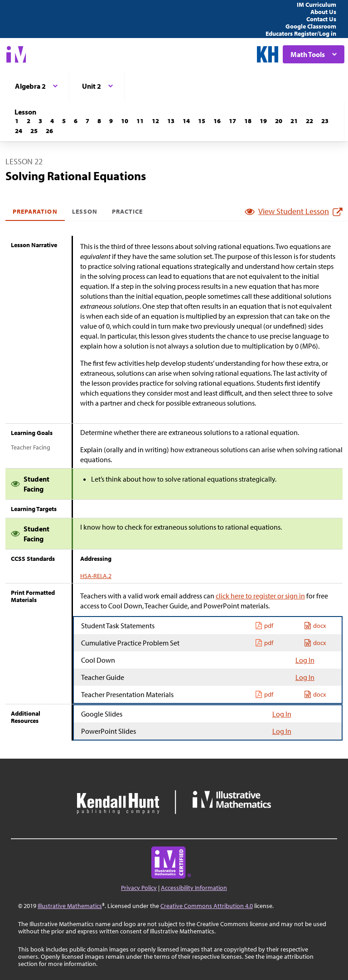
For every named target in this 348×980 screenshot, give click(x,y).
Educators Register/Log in (301, 33)
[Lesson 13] (171, 121)
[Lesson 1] (17, 121)
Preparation (35, 211)
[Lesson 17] (232, 121)
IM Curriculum (317, 5)
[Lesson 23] (325, 121)
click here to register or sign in (260, 596)
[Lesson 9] (111, 121)
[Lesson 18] (248, 121)
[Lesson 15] (202, 121)
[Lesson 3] (40, 121)
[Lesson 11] (140, 121)
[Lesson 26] (49, 131)
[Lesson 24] (19, 131)
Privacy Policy (139, 888)
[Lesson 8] (99, 121)
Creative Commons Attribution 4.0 (207, 906)
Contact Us (321, 19)
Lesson (85, 211)
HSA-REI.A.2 (96, 576)
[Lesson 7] (87, 121)
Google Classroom (311, 26)
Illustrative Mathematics (70, 906)
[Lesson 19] (263, 121)
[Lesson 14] (186, 121)
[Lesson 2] (29, 121)
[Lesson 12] (155, 121)
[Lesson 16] (217, 121)
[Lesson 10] (125, 121)
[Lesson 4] (52, 121)
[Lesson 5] (64, 121)
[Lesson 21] (294, 121)
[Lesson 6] (76, 121)
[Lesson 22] (309, 121)
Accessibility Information (194, 888)
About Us (323, 12)
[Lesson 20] (279, 121)
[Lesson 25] (34, 131)
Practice (127, 211)
